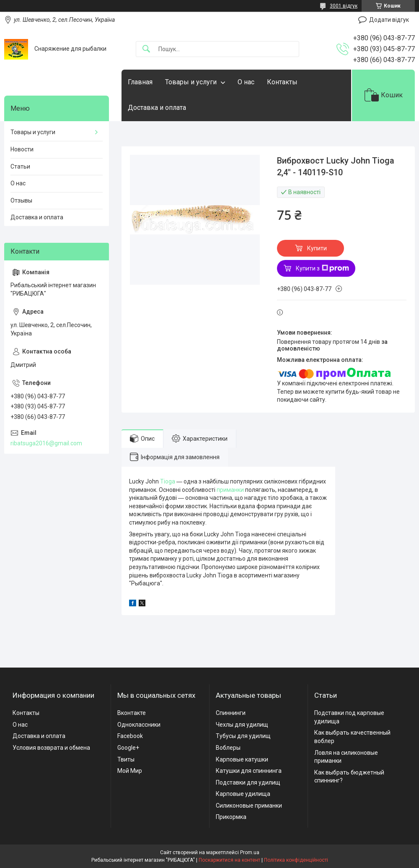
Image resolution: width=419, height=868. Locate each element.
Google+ (128, 748)
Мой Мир (130, 771)
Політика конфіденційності (296, 860)
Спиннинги (231, 713)
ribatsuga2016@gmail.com (46, 443)
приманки (230, 490)
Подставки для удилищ (248, 782)
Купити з (322, 268)
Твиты (126, 759)
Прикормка (231, 817)
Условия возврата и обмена (51, 748)
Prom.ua (250, 852)
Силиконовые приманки (249, 806)
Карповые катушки (242, 759)
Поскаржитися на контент (229, 860)
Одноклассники (139, 725)
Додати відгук (389, 20)
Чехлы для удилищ (242, 725)
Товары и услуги (191, 82)
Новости (22, 149)
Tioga (168, 481)
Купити (317, 248)
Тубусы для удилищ (243, 736)
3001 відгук (344, 6)
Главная (140, 82)
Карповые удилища (243, 794)
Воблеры (228, 748)
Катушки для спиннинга (249, 771)
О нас (246, 82)
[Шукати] (146, 49)
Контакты (282, 82)
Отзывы (21, 200)
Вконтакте (132, 713)
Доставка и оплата (157, 108)
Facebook (130, 736)
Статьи (20, 166)
